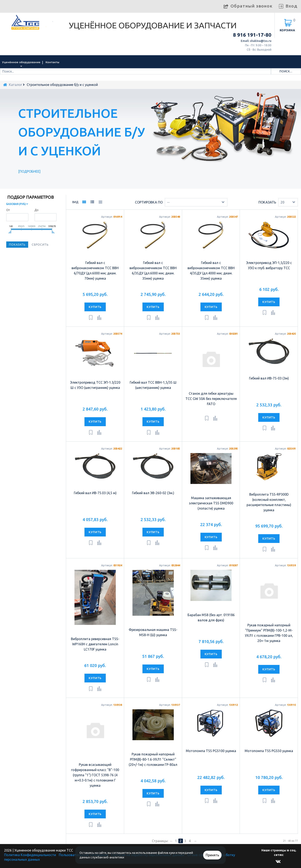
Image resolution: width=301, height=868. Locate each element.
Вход (291, 6)
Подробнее (29, 171)
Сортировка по (149, 202)
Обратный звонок (251, 6)
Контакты (52, 62)
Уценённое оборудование (21, 62)
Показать (267, 202)
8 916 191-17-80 (252, 35)
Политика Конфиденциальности (30, 855)
